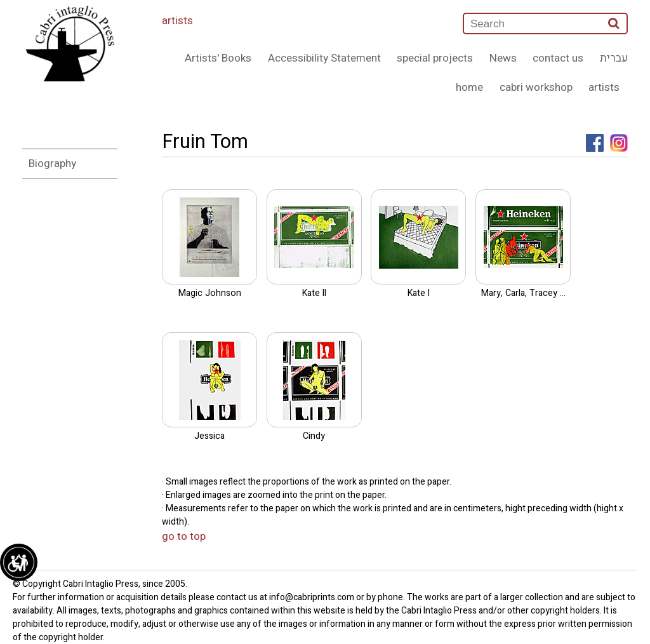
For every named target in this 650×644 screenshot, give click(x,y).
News (503, 58)
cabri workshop (536, 87)
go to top (184, 536)
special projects (435, 58)
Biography (52, 164)
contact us (558, 58)
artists (177, 21)
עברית (614, 58)
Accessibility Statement (324, 58)
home (469, 87)
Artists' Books (218, 58)
